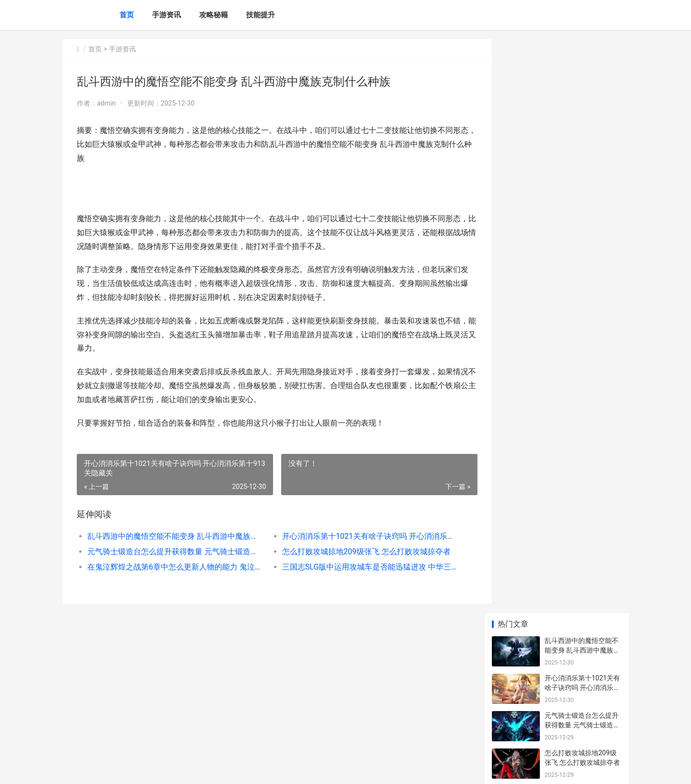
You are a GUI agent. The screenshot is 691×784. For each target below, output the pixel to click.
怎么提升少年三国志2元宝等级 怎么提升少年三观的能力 (582, 371)
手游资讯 (167, 15)
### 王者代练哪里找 (575, 656)
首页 (127, 15)
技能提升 (261, 15)
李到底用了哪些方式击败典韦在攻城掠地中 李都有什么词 (582, 483)
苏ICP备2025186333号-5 (195, 769)
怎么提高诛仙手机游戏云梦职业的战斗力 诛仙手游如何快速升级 (582, 590)
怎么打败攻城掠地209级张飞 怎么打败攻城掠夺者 (357, 552)
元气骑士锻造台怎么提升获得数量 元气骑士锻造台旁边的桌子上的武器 (171, 552)
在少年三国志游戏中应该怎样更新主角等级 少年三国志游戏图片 (582, 408)
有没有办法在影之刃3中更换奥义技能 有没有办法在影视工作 (582, 296)
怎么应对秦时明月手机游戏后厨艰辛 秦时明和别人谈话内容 (582, 333)
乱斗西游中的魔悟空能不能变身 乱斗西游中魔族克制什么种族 (171, 536)
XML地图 (240, 769)
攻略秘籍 (214, 15)
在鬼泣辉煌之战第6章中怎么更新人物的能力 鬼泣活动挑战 (171, 567)
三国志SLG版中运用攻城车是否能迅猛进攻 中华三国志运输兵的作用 (357, 567)
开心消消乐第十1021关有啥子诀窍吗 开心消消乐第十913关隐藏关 (357, 536)
